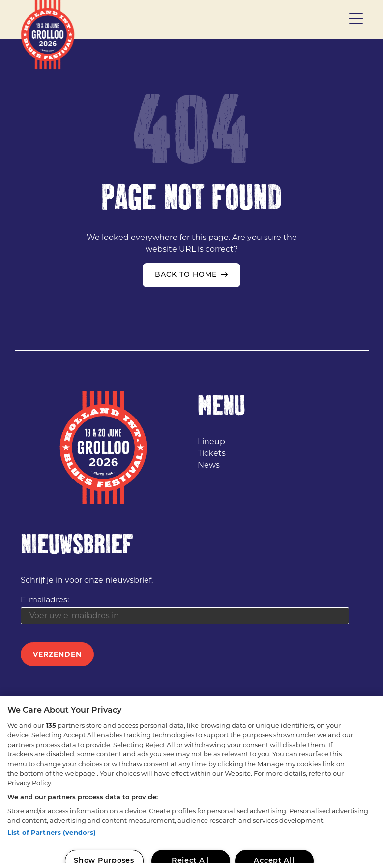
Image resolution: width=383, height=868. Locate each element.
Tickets (212, 453)
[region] (191, 782)
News (209, 465)
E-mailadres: (45, 600)
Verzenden (57, 654)
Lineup (211, 441)
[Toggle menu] (356, 20)
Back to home (186, 275)
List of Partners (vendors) (52, 832)
